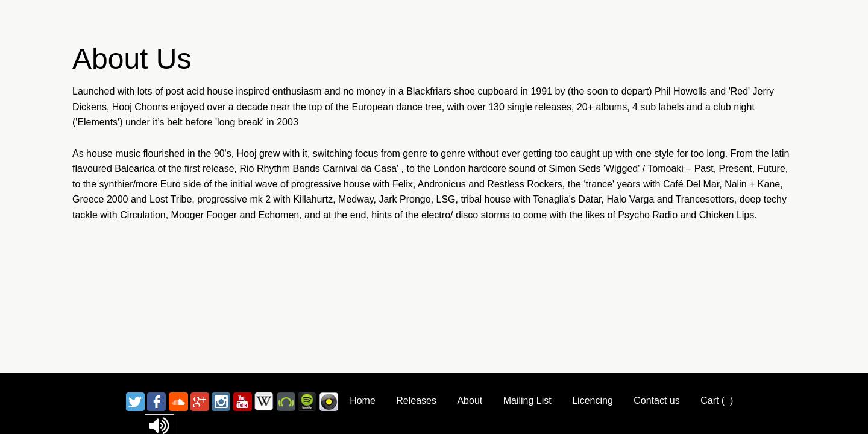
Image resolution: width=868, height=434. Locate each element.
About (470, 401)
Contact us (656, 401)
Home (363, 401)
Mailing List (527, 401)
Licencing (593, 401)
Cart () (717, 401)
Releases (416, 401)
